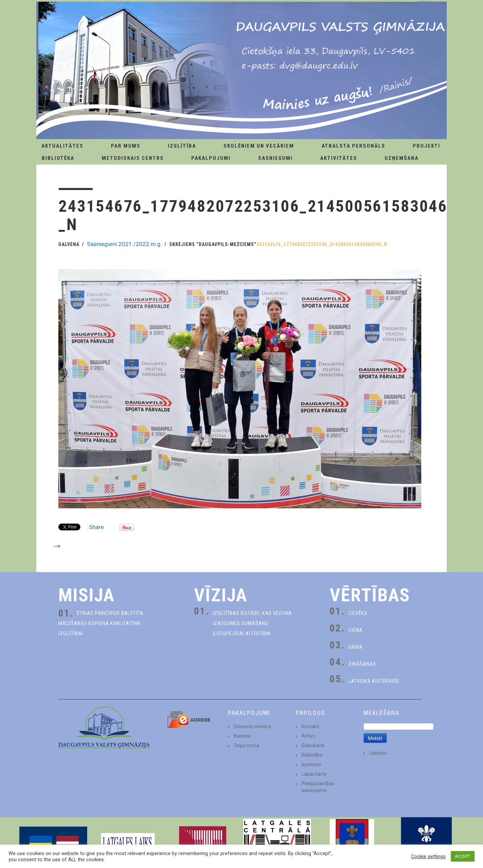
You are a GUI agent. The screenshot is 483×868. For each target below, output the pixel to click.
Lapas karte (314, 774)
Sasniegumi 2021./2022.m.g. (124, 244)
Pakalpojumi (211, 158)
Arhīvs (308, 736)
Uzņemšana (402, 158)
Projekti (427, 146)
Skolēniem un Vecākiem (259, 146)
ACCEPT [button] (463, 856)
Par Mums (126, 146)
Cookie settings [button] (428, 856)
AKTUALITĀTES (62, 146)
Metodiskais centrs (133, 158)
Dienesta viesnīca (252, 727)
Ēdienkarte (313, 746)
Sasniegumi (275, 158)
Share (96, 527)
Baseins (242, 736)
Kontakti (310, 727)
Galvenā (69, 244)
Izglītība (182, 146)
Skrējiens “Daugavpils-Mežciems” (213, 244)
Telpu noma (246, 746)
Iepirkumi (311, 765)
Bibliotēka (58, 158)
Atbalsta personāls (353, 146)
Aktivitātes (339, 158)
